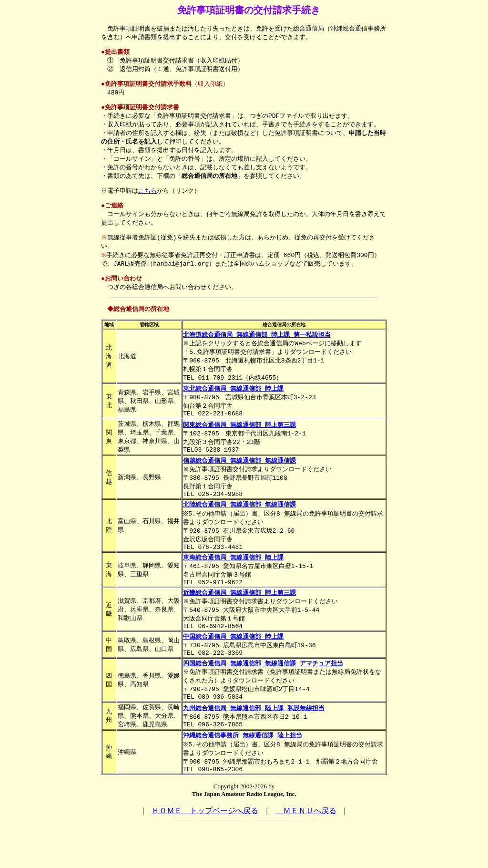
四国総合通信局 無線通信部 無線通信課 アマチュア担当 (263, 700)
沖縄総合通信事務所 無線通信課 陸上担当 (243, 776)
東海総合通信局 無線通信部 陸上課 (233, 585)
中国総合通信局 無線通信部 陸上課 (233, 671)
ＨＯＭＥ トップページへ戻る (205, 854)
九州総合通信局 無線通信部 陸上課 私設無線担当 (254, 747)
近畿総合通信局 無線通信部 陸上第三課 (239, 623)
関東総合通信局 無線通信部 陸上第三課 (239, 444)
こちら (149, 199)
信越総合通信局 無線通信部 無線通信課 (239, 482)
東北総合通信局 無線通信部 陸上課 (233, 405)
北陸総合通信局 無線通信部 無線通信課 (239, 529)
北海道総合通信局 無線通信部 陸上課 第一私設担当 (257, 348)
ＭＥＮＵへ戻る (306, 854)
